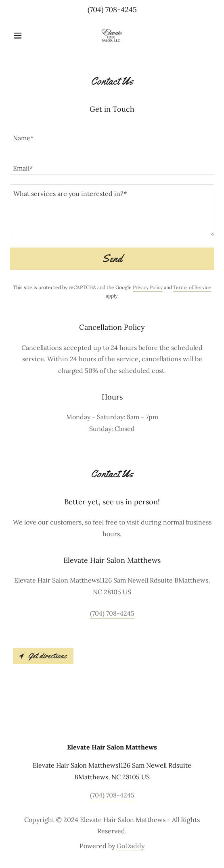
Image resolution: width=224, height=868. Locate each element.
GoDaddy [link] (131, 846)
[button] (25, 35)
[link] (112, 35)
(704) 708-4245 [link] (112, 9)
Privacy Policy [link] (148, 287)
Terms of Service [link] (192, 287)
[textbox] (112, 134)
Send (112, 259)
